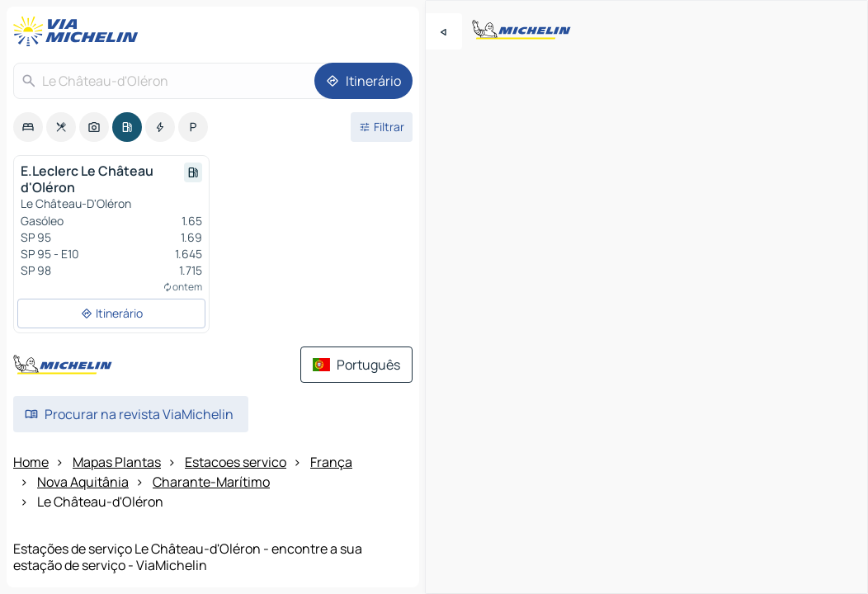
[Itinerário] (363, 81)
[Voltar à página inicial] (79, 31)
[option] (28, 127)
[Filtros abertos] (382, 127)
